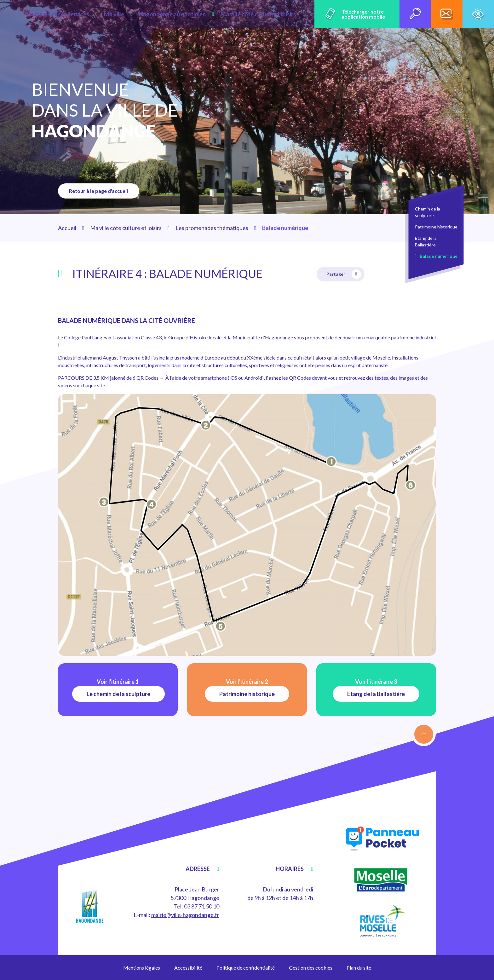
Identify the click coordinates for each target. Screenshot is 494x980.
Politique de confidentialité (246, 968)
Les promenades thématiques (212, 228)
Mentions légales (142, 968)
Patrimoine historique (436, 227)
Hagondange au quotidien (186, 14)
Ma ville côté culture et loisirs (263, 14)
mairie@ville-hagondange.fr (185, 915)
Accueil (67, 228)
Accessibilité (188, 968)
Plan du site (359, 968)
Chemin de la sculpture (428, 212)
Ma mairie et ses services (86, 14)
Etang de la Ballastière (426, 241)
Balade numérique (439, 256)
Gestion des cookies (311, 968)
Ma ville (135, 14)
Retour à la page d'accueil (100, 191)
